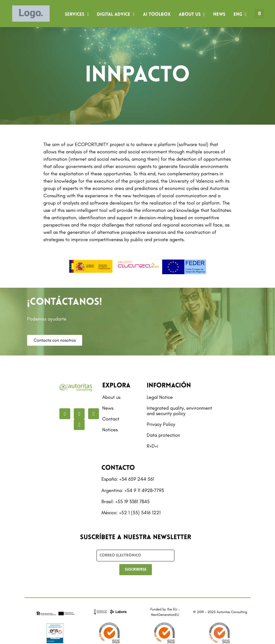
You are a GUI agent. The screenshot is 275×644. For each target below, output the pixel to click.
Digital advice (116, 14)
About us (192, 14)
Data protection (163, 435)
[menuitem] (240, 15)
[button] (259, 14)
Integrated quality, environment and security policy (179, 411)
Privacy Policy (161, 424)
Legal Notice (160, 397)
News (219, 14)
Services (77, 14)
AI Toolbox (157, 14)
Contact (111, 419)
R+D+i (152, 446)
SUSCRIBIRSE (136, 570)
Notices (110, 430)
